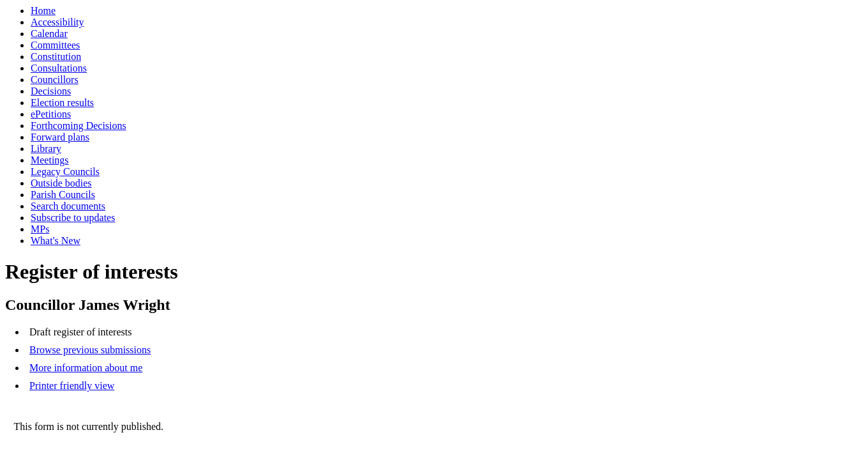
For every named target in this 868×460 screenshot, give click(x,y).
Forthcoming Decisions (79, 126)
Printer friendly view (72, 386)
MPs (40, 229)
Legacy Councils (65, 172)
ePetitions (51, 114)
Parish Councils (63, 195)
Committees (55, 45)
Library (46, 149)
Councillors (55, 80)
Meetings (50, 160)
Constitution (56, 57)
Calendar (49, 34)
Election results (62, 103)
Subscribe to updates (73, 218)
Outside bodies (61, 183)
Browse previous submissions (90, 350)
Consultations (59, 68)
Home (43, 11)
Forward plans (60, 137)
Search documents (68, 206)
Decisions (51, 91)
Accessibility (57, 22)
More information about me (86, 368)
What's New (56, 241)
